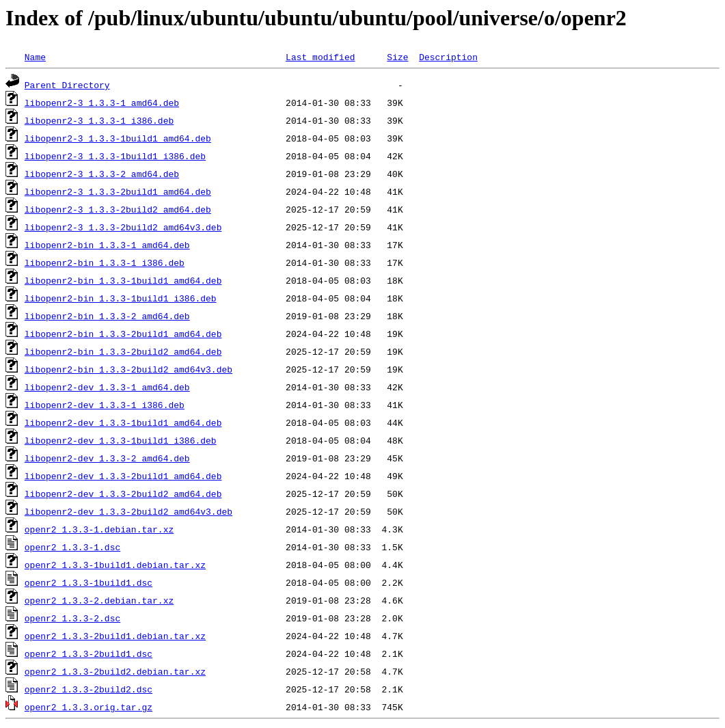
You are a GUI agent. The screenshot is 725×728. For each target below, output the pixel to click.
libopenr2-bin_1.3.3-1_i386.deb (105, 262)
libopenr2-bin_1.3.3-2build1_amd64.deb (123, 334)
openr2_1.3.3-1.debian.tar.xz (99, 529)
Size (397, 57)
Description (448, 57)
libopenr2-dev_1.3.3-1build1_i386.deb (121, 440)
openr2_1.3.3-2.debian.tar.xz (99, 600)
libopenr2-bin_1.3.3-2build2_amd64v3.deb (128, 369)
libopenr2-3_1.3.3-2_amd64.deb (102, 174)
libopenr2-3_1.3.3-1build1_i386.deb (115, 156)
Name (35, 57)
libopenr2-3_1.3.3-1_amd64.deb (102, 103)
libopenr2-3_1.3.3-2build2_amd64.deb (118, 209)
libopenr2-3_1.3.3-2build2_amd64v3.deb (123, 227)
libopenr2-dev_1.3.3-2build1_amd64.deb (123, 476)
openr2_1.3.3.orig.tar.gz (88, 707)
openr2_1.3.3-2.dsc (72, 618)
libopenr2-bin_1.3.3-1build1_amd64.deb (123, 280)
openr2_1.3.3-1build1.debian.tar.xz (115, 565)
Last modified (320, 57)
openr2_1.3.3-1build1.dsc (88, 582)
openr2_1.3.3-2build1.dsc (88, 653)
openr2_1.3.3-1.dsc (72, 547)
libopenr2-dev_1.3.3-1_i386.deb (105, 405)
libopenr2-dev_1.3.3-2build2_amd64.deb (123, 494)
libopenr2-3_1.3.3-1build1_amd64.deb (118, 138)
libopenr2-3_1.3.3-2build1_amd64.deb (118, 191)
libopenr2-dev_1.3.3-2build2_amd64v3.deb (128, 511)
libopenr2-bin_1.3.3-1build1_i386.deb (121, 298)
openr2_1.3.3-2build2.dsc (88, 689)
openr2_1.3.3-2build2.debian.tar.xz (115, 671)
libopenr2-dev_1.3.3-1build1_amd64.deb (123, 422)
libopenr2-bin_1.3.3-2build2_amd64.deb (123, 351)
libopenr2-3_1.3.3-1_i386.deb (99, 120)
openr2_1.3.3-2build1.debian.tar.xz (115, 636)
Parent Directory (67, 85)
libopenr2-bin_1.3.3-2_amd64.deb (107, 316)
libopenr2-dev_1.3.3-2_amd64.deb (107, 458)
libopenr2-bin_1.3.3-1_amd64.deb (107, 245)
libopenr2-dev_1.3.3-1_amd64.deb (107, 387)
